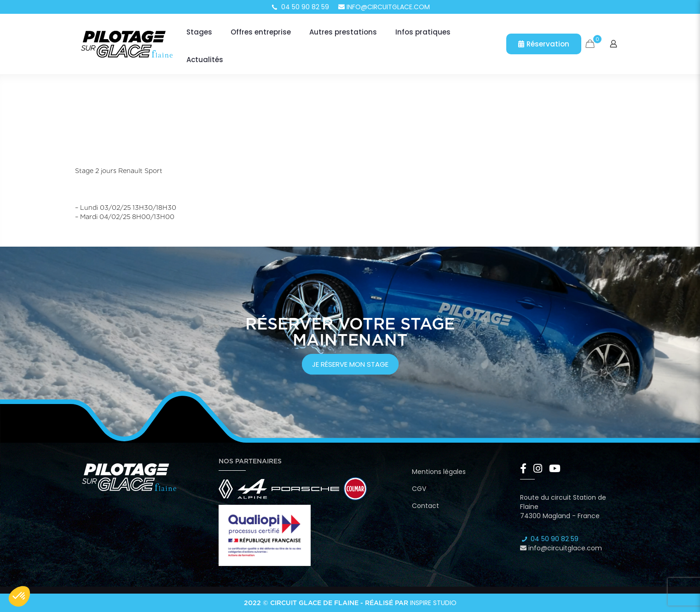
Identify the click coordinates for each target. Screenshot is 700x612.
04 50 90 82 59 (300, 7)
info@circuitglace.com (384, 7)
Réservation (544, 44)
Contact (425, 506)
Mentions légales (439, 472)
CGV (419, 489)
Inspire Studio (433, 603)
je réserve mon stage (350, 364)
